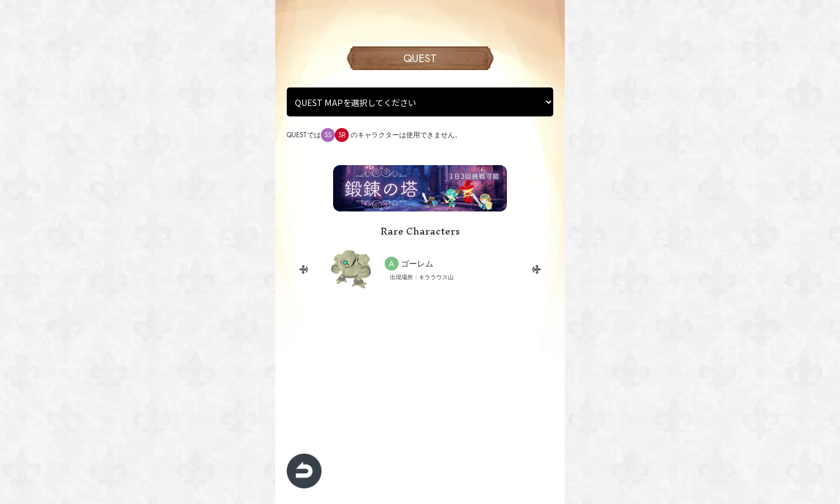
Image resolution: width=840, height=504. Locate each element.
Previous (304, 269)
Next (536, 269)
